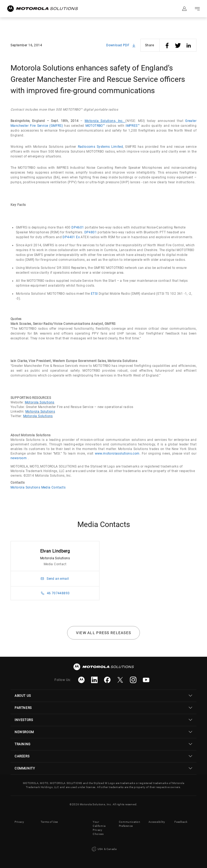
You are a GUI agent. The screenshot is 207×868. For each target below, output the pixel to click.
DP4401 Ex (71, 237)
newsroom (19, 458)
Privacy (19, 822)
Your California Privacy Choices (99, 828)
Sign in (184, 9)
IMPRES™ (133, 126)
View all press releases (104, 633)
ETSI (94, 294)
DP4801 (91, 232)
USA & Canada (104, 849)
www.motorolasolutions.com (117, 454)
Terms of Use (49, 822)
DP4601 (78, 227)
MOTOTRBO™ (95, 126)
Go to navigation (197, 9)
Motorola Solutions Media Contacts (38, 487)
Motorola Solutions (40, 402)
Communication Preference (130, 824)
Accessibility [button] (157, 822)
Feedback (181, 822)
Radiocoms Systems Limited (101, 147)
